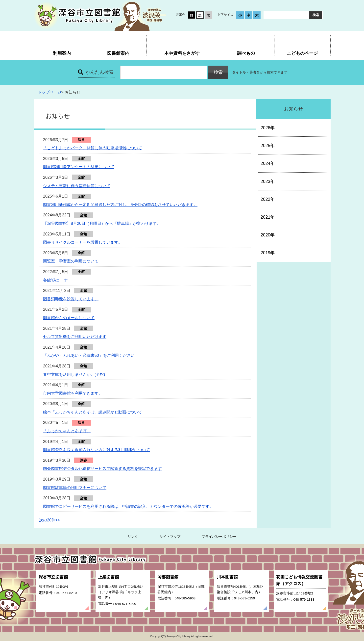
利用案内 (62, 53)
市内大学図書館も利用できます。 (73, 393)
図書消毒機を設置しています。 (71, 299)
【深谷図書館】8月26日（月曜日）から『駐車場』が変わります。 (102, 223)
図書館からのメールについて (69, 318)
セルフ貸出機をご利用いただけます (75, 337)
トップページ (49, 92)
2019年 (268, 253)
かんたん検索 (99, 72)
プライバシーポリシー (219, 537)
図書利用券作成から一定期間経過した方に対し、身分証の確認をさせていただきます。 (120, 205)
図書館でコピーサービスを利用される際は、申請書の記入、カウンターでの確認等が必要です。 (128, 506)
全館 (81, 158)
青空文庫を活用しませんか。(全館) (74, 374)
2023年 (268, 181)
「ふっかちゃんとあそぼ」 (67, 431)
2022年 (268, 199)
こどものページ (302, 53)
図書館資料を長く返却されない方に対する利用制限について (97, 450)
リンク (133, 537)
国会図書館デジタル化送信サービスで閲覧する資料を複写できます (102, 469)
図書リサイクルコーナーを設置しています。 (83, 242)
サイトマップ (170, 537)
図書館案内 (118, 53)
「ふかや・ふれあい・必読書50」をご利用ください (89, 355)
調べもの (246, 53)
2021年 (268, 217)
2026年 (268, 128)
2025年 (268, 146)
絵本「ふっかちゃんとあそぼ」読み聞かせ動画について (93, 412)
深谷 (81, 140)
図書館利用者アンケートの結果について (79, 167)
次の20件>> (49, 520)
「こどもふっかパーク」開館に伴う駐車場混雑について (93, 148)
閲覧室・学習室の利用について (71, 261)
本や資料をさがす (182, 53)
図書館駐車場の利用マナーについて (75, 488)
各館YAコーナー (57, 280)
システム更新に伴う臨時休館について (77, 186)
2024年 (268, 163)
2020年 (268, 235)
